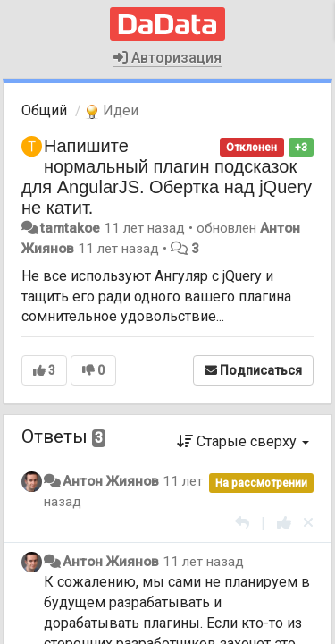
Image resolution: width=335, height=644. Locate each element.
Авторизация (167, 58)
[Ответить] (242, 523)
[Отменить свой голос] (308, 523)
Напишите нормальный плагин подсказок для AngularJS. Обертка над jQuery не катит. (167, 177)
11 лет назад (203, 562)
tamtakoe (70, 228)
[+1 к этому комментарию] (284, 523)
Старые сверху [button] (243, 441)
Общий (44, 110)
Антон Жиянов (111, 481)
